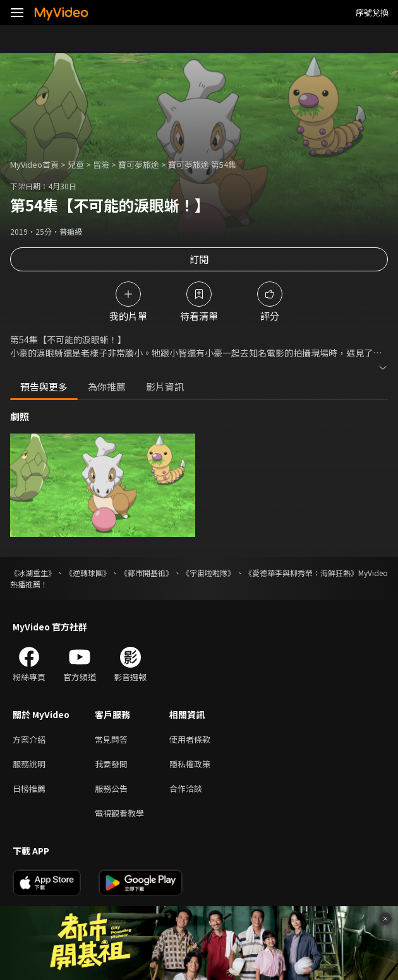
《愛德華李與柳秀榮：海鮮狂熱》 (301, 573)
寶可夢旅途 (139, 164)
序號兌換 (372, 12)
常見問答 (111, 739)
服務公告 (111, 788)
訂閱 (199, 259)
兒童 (76, 164)
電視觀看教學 (119, 813)
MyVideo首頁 (34, 164)
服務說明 (29, 764)
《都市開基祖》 (147, 573)
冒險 (101, 164)
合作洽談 (186, 788)
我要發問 (111, 764)
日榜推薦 (29, 788)
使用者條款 (190, 739)
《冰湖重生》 (33, 573)
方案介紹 (29, 739)
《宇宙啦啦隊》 (208, 573)
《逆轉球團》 (88, 573)
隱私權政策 (190, 764)
